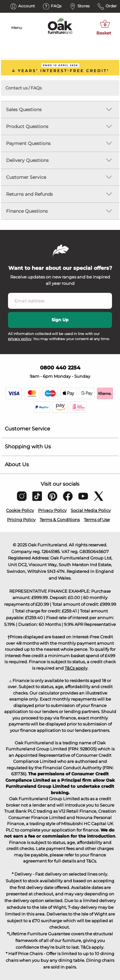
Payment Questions (28, 143)
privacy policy (20, 339)
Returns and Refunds (29, 194)
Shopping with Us (28, 447)
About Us (17, 464)
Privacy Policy (52, 510)
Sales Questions (24, 110)
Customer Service (26, 177)
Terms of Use (97, 520)
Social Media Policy (91, 510)
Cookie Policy (20, 510)
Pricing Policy (21, 520)
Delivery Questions (27, 160)
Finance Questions (27, 211)
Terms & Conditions (60, 520)
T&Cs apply (76, 668)
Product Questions (27, 126)
